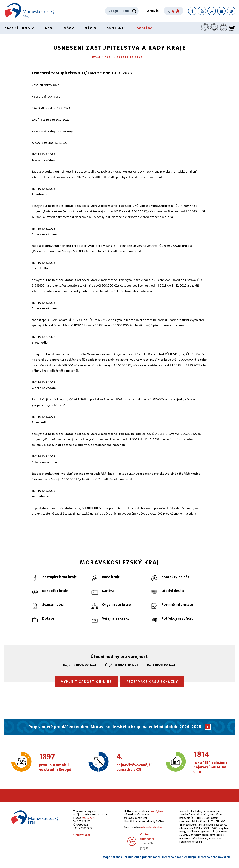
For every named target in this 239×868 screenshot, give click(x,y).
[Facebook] (192, 11)
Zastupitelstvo (129, 57)
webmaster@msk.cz (151, 827)
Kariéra (145, 28)
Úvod (96, 57)
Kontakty (117, 28)
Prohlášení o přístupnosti (142, 857)
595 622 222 (89, 818)
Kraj (49, 28)
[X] (212, 11)
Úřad (69, 28)
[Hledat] (134, 11)
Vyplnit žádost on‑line (87, 682)
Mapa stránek (112, 857)
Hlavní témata (20, 28)
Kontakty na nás (81, 835)
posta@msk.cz (158, 811)
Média (90, 28)
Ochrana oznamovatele (214, 857)
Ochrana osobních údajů (179, 857)
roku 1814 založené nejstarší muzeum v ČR (211, 763)
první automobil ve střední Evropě (57, 763)
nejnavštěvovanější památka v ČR (134, 763)
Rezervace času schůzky (152, 682)
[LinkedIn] (221, 11)
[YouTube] (202, 11)
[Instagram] (231, 11)
